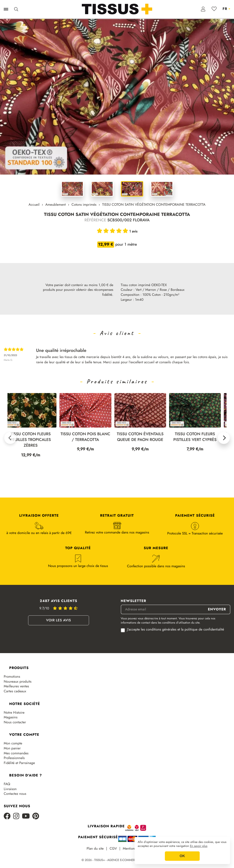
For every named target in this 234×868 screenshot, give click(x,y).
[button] (10, 438)
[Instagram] (16, 817)
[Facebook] (7, 817)
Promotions (12, 677)
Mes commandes (16, 753)
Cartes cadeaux (15, 691)
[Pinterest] (36, 817)
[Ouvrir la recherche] (16, 9)
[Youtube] (26, 817)
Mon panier (12, 749)
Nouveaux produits (18, 682)
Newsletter (134, 601)
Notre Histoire (14, 713)
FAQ (7, 784)
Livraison (10, 789)
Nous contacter (15, 722)
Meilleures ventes (16, 686)
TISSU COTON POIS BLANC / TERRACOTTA (88, 437)
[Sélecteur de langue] (226, 9)
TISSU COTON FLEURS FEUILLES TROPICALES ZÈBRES (33, 440)
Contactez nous (15, 794)
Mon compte (13, 744)
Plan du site (95, 849)
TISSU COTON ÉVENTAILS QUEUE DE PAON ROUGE (143, 437)
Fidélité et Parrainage (19, 763)
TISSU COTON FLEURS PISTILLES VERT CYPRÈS (198, 437)
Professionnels (14, 758)
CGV (113, 849)
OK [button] (182, 856)
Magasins (11, 718)
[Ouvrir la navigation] (6, 9)
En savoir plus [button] (199, 846)
